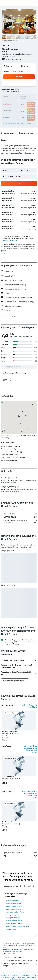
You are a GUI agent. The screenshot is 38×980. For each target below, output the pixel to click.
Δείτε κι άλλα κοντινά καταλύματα (30, 706)
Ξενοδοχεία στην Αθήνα (13, 903)
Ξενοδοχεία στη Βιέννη (13, 901)
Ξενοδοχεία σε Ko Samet (13, 909)
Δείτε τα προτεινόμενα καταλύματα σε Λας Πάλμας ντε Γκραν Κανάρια (29, 794)
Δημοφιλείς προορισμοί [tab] (13, 886)
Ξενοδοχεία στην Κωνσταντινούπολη (17, 926)
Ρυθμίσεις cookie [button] (6, 254)
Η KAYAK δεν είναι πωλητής (20, 957)
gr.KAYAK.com (5, 975)
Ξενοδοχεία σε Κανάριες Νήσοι (26, 977)
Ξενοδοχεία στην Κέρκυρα (14, 923)
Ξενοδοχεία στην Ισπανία (8, 977)
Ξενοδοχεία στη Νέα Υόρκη (14, 921)
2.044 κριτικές (16, 59)
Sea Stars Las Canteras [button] (10, 731)
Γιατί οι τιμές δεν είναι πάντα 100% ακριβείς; (20, 965)
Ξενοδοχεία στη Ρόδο (12, 915)
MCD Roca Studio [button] (8, 777)
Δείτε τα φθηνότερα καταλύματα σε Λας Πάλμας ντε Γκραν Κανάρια (30, 749)
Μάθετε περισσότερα (10, 240)
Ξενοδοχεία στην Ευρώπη (27, 975)
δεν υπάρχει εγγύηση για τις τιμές (13, 951)
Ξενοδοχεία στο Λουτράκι (14, 906)
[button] (3, 3)
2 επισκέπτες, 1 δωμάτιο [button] (13, 71)
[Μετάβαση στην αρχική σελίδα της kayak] (13, 3)
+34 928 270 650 (8, 56)
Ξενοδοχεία (15, 975)
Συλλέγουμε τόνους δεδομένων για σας (20, 961)
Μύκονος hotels (11, 929)
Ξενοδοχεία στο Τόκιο (13, 918)
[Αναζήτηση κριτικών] (21, 367)
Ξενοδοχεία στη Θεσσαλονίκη (15, 912)
